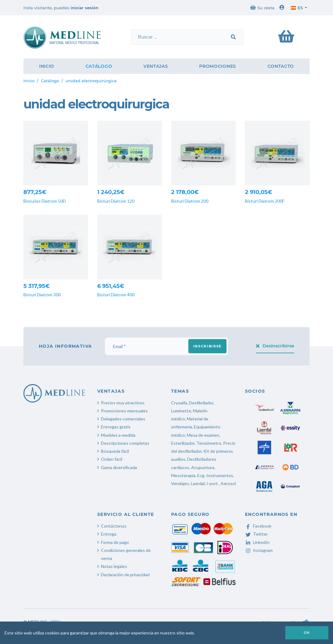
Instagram (259, 550)
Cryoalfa (179, 403)
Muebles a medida (118, 435)
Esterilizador (183, 443)
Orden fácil (112, 459)
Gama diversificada (119, 467)
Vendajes (180, 483)
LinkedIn (257, 542)
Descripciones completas (125, 443)
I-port (212, 483)
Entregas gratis (116, 427)
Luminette (181, 411)
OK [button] (307, 632)
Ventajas (156, 66)
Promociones (218, 66)
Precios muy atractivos (123, 403)
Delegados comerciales (123, 419)
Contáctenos (114, 526)
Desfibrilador (201, 403)
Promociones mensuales (124, 411)
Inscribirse (207, 346)
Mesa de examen (203, 435)
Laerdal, (198, 483)
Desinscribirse (275, 346)
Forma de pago (115, 542)
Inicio (47, 66)
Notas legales (114, 566)
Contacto (281, 66)
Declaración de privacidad (125, 575)
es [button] (297, 8)
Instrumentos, (220, 475)
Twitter (256, 534)
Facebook (258, 526)
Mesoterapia (183, 475)
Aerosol (228, 483)
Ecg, (202, 475)
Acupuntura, (203, 467)
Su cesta (262, 8)
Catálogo (99, 66)
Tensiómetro (209, 443)
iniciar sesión (84, 8)
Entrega (109, 534)
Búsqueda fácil (115, 451)
